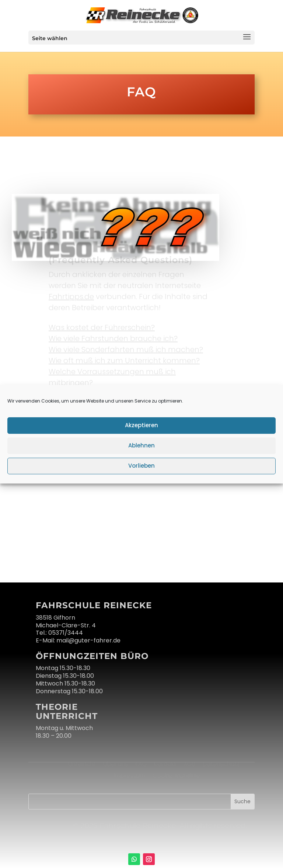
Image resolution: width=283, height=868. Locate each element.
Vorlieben (141, 466)
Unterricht (83, 764)
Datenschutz (221, 764)
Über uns (116, 764)
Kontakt (165, 764)
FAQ (141, 764)
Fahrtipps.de (71, 295)
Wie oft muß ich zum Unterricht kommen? (124, 359)
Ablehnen (141, 445)
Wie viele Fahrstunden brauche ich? (113, 337)
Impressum (130, 775)
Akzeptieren (141, 425)
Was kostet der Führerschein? (102, 326)
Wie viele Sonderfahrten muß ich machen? (126, 348)
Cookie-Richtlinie (176, 775)
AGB (189, 764)
